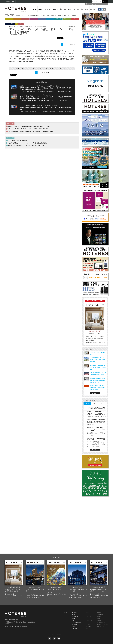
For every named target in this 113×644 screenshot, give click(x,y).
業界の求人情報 (10, 1)
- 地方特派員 (75, 625)
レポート (56, 9)
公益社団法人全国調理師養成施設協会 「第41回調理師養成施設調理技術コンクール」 (98, 380)
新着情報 (99, 613)
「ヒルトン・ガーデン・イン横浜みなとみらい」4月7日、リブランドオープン (38, 106)
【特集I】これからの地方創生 (55, 589)
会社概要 (99, 616)
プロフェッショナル (70, 9)
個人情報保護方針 (101, 623)
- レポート (74, 619)
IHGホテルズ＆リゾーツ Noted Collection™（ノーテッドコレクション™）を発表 (98, 388)
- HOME (66, 613)
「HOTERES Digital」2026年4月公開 (18, 140)
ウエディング (88, 616)
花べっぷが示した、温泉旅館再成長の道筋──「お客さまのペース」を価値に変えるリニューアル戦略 (97, 440)
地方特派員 (80, 9)
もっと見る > (95, 393)
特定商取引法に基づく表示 (103, 625)
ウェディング (25, 19)
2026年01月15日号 (56, 587)
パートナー (93, 9)
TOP (7, 14)
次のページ (70, 44)
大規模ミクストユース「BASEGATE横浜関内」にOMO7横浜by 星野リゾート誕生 (39, 86)
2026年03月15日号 (14, 587)
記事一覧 (12, 14)
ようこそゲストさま (97, 1)
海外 (75, 19)
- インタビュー (75, 616)
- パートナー (75, 629)
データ (34, 19)
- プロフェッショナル (76, 623)
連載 (61, 9)
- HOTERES (74, 613)
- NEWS (74, 615)
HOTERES (34, 9)
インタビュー (48, 9)
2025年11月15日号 (99, 587)
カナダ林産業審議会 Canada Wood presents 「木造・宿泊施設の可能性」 (28, 143)
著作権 (98, 619)
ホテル (87, 9)
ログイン (105, 1)
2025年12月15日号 (78, 587)
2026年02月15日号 (35, 587)
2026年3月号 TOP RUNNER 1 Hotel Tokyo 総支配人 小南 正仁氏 (26, 146)
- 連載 (73, 620)
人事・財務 (58, 19)
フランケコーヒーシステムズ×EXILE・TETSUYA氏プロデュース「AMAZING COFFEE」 (41, 95)
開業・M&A (67, 19)
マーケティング (42, 19)
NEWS (40, 9)
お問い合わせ (100, 615)
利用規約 (99, 620)
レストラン (17, 19)
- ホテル (74, 626)
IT (50, 19)
